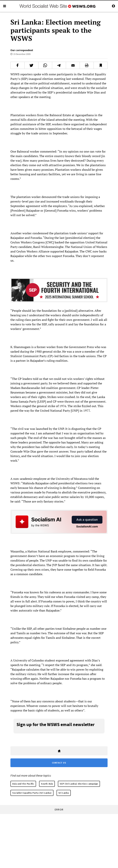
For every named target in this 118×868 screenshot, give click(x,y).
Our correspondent (22, 50)
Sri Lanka (64, 793)
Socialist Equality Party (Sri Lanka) (32, 793)
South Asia (47, 784)
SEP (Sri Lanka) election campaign (79, 784)
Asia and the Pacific (23, 784)
